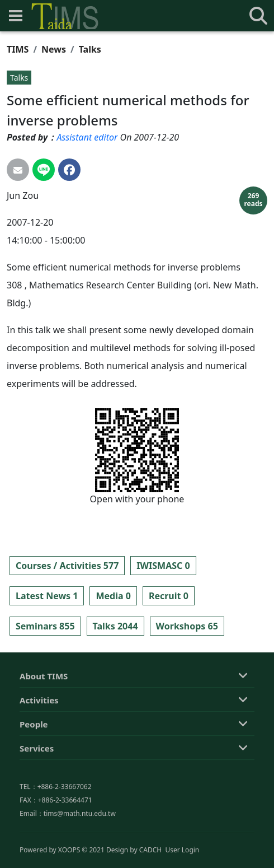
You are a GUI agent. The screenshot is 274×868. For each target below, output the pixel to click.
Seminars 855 (45, 626)
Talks (90, 49)
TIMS (18, 49)
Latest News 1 (47, 596)
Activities (39, 755)
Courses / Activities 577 (67, 566)
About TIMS (44, 731)
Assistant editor (87, 137)
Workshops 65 (187, 626)
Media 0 (113, 596)
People (34, 779)
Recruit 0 (169, 596)
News (54, 49)
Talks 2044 (115, 626)
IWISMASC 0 (163, 566)
